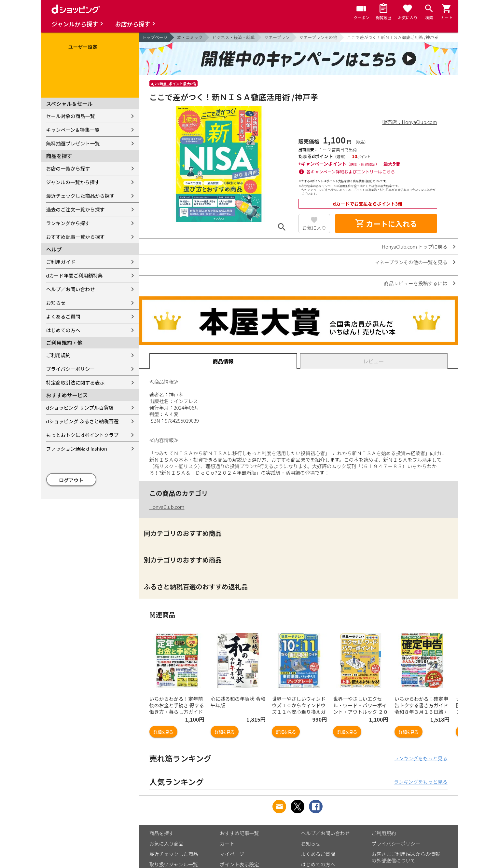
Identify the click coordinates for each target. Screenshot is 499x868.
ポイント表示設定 (240, 864)
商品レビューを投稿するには (416, 283)
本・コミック (190, 37)
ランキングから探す (68, 223)
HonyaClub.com (167, 507)
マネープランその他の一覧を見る (411, 262)
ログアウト (71, 480)
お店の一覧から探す (68, 168)
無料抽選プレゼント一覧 (73, 143)
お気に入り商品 (166, 843)
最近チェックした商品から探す (80, 196)
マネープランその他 (318, 37)
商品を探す (162, 833)
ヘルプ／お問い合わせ (71, 289)
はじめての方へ (63, 330)
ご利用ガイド (61, 262)
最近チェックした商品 (174, 854)
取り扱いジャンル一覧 (174, 864)
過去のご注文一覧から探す (76, 209)
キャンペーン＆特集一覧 (73, 130)
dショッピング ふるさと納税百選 (83, 421)
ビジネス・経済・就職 (233, 37)
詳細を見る (163, 732)
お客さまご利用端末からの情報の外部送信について (406, 857)
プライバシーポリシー (71, 369)
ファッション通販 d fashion (77, 448)
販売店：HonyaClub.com (410, 122)
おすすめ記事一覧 (240, 833)
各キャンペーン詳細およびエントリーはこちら (351, 172)
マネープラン (277, 37)
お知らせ (56, 303)
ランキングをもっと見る (421, 758)
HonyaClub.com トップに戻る (415, 246)
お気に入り (314, 228)
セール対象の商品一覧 (71, 116)
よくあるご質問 (63, 316)
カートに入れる (386, 224)
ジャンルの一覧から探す (73, 182)
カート (227, 843)
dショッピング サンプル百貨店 (80, 407)
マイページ (232, 854)
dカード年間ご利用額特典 (75, 275)
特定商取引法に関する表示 (76, 382)
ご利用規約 (58, 355)
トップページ (155, 37)
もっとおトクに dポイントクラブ (83, 435)
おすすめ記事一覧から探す (76, 237)
